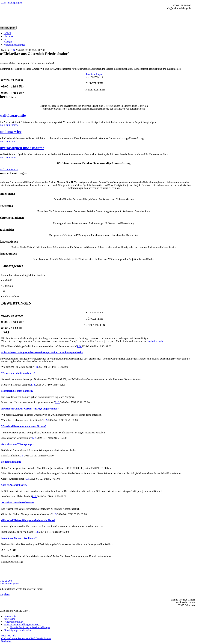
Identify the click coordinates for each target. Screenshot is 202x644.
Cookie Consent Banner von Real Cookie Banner (26, 638)
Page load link (9, 636)
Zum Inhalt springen (12, 3)
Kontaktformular (155, 341)
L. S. (34, 385)
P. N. (13, 50)
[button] (21, 625)
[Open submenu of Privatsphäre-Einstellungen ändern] (40, 625)
